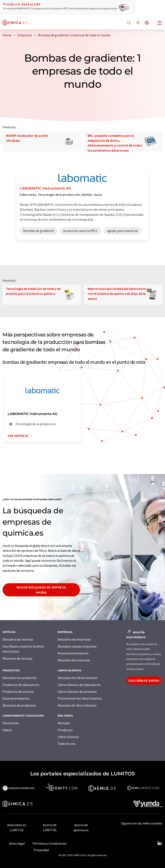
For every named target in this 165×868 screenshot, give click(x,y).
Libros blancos (68, 737)
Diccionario (11, 723)
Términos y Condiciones (50, 843)
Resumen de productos (19, 705)
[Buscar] (129, 23)
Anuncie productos (16, 698)
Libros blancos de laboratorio (79, 685)
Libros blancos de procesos (77, 692)
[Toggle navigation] (160, 23)
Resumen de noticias (18, 658)
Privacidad (41, 850)
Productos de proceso (18, 692)
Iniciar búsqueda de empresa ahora (41, 590)
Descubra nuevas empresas (77, 646)
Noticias (64, 723)
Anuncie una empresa (73, 653)
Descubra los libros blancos (78, 678)
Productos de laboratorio (21, 685)
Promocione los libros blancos (80, 698)
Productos (65, 730)
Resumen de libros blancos (77, 705)
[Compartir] (138, 23)
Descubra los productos (20, 678)
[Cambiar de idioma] (147, 23)
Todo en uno (67, 744)
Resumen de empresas (74, 660)
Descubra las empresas (74, 639)
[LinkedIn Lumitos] (159, 843)
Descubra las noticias (18, 639)
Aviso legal (17, 843)
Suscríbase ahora (144, 680)
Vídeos (7, 730)
